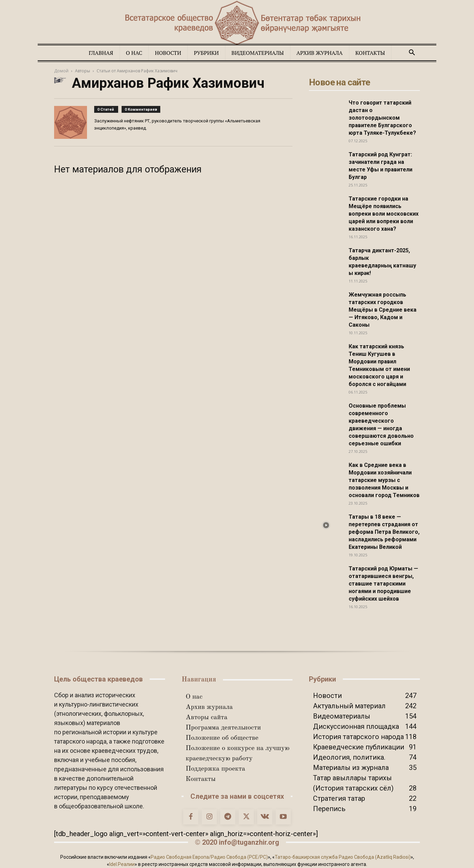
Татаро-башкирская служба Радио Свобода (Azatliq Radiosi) (343, 857)
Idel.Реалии (122, 864)
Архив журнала (320, 53)
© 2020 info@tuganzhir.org (237, 842)
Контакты (370, 53)
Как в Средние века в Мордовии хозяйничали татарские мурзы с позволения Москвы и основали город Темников (384, 480)
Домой (61, 71)
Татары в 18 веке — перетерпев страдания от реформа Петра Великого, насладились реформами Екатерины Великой (384, 532)
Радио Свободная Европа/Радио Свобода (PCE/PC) (209, 857)
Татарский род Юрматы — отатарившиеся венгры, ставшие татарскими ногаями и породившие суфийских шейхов (383, 584)
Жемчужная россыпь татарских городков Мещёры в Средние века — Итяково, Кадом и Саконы (383, 310)
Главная (101, 53)
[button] (412, 53)
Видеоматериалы (258, 53)
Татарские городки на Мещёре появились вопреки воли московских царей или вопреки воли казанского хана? (384, 214)
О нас (134, 53)
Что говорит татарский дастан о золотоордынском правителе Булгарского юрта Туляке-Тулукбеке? (382, 118)
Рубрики (206, 53)
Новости (168, 53)
